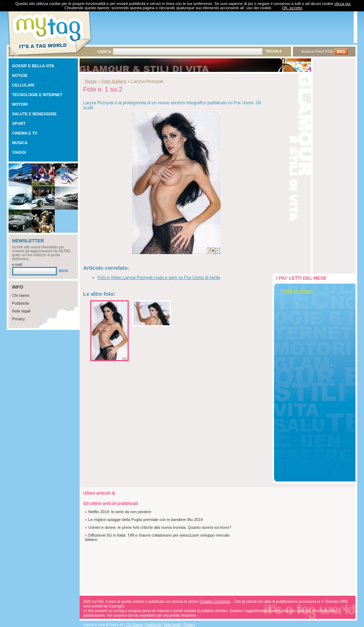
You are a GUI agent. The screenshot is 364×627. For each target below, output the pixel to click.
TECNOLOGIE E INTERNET (37, 95)
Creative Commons (215, 602)
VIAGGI (19, 152)
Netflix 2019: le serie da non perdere (120, 512)
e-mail (17, 265)
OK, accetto (292, 8)
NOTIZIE (20, 75)
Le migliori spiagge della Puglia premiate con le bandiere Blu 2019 (145, 520)
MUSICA (20, 143)
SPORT (19, 123)
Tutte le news (296, 291)
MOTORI (20, 104)
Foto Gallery (114, 81)
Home (91, 81)
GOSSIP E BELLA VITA (33, 66)
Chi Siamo (134, 625)
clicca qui (342, 4)
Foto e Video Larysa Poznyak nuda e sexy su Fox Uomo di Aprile (159, 278)
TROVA (273, 51)
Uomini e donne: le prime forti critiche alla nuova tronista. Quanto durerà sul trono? (160, 527)
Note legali (21, 311)
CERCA (104, 52)
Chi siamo (21, 295)
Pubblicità (153, 625)
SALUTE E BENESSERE (34, 114)
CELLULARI (23, 85)
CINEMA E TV (25, 133)
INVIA (63, 271)
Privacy (18, 319)
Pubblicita (21, 303)
